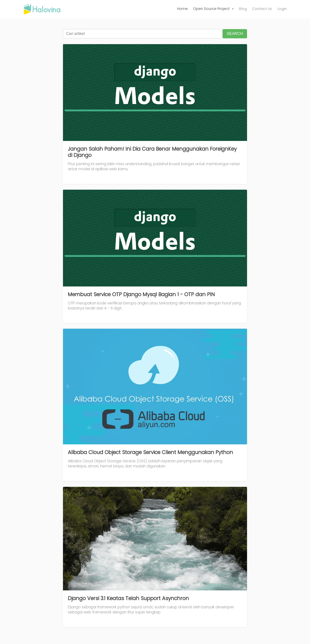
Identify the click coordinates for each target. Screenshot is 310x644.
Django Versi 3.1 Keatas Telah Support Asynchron (128, 598)
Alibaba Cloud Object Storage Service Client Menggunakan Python (150, 452)
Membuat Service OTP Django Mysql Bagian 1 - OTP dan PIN (141, 294)
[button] (213, 9)
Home (182, 9)
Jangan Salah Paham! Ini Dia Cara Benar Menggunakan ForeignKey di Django (152, 152)
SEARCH (235, 34)
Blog (243, 9)
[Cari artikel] (143, 34)
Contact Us (262, 9)
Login (282, 9)
